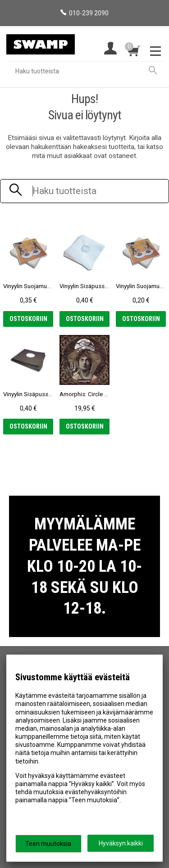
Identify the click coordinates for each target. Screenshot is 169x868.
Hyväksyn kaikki (121, 843)
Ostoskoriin (28, 319)
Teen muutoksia (48, 844)
